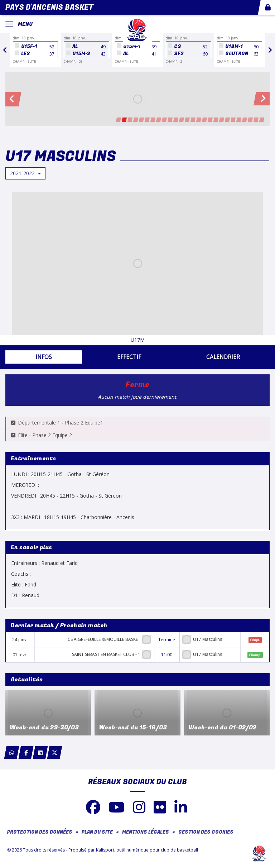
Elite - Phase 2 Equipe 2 (42, 435)
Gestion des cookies (206, 832)
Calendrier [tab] (223, 357)
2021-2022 (25, 173)
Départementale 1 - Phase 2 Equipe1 (57, 423)
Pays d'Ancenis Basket (49, 7)
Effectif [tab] (129, 357)
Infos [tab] (44, 357)
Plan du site (97, 832)
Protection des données (40, 832)
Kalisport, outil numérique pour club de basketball (147, 850)
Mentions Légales (146, 832)
